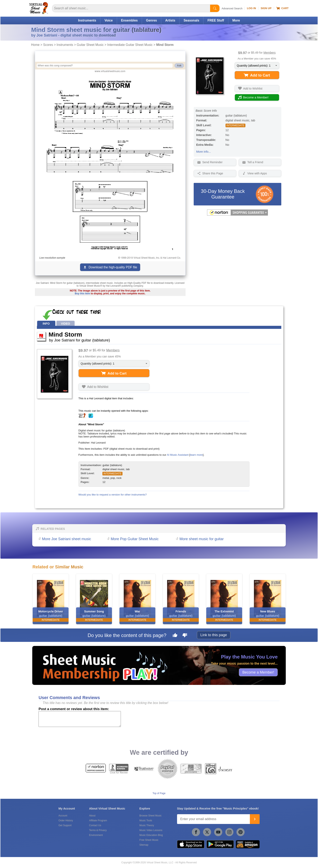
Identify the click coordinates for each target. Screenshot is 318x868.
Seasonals (191, 20)
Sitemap (144, 845)
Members (270, 53)
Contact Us (95, 825)
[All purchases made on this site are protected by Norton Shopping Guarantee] (237, 215)
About (92, 816)
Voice (109, 20)
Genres (151, 20)
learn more (196, 455)
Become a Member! (258, 672)
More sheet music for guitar (202, 539)
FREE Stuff (216, 20)
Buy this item (82, 294)
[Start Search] (215, 8)
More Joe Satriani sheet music (67, 539)
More (236, 20)
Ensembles (129, 20)
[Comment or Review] (80, 719)
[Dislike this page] (185, 636)
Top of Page (159, 793)
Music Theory (147, 825)
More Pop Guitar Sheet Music (135, 539)
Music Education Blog (151, 835)
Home (35, 45)
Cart (282, 8)
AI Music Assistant (178, 455)
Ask (179, 66)
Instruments (87, 20)
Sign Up (266, 8)
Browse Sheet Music (150, 816)
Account (63, 816)
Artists (170, 20)
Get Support (65, 825)
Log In (251, 8)
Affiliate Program (98, 820)
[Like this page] (175, 636)
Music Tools (146, 820)
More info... (204, 152)
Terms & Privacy (98, 830)
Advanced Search (232, 8)
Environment (96, 835)
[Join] (255, 819)
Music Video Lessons (151, 830)
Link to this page (214, 635)
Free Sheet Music (149, 840)
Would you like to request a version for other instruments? (113, 495)
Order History (66, 820)
